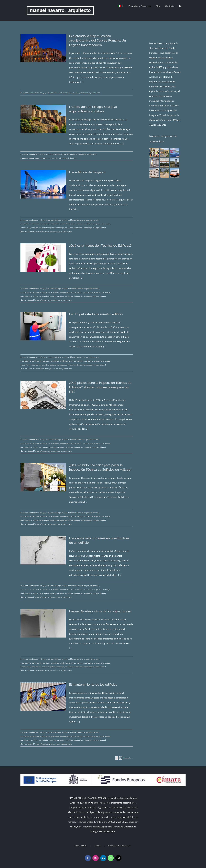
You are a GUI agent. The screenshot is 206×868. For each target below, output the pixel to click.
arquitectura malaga (102, 224)
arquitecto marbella (92, 220)
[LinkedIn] (103, 858)
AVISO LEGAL (81, 846)
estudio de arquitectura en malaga (79, 228)
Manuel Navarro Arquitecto (39, 232)
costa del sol (56, 158)
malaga (64, 158)
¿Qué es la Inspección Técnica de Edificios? (100, 246)
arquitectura (92, 154)
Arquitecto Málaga (54, 220)
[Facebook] (88, 858)
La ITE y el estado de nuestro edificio (96, 314)
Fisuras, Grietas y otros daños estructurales (100, 611)
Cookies (97, 846)
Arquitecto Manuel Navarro (57, 93)
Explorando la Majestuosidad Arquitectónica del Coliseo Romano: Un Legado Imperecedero (97, 40)
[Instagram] (96, 858)
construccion (85, 93)
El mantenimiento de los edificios (93, 685)
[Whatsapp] (111, 858)
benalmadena (74, 93)
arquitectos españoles (77, 154)
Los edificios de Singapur (87, 172)
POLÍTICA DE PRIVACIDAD (119, 846)
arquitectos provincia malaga (71, 224)
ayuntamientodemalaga (30, 158)
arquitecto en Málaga (37, 93)
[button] (180, 6)
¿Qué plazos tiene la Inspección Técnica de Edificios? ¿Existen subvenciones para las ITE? (100, 387)
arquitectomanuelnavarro (31, 224)
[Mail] (118, 858)
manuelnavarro (56, 232)
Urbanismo (96, 93)
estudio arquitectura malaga (53, 228)
